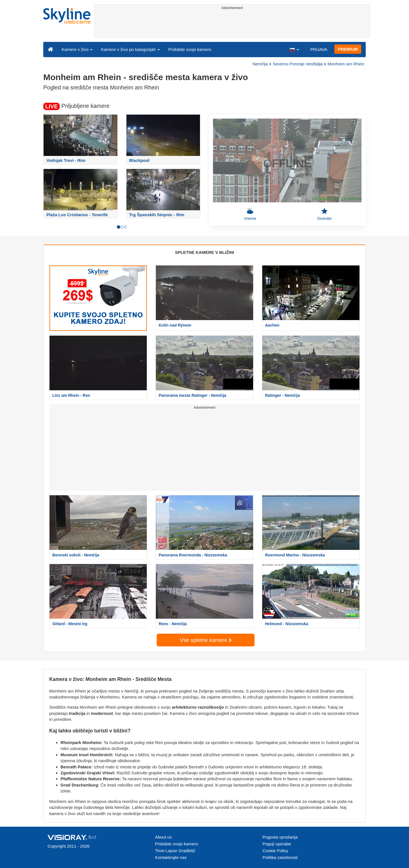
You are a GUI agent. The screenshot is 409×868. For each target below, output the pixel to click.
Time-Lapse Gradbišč (175, 851)
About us (163, 837)
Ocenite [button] (324, 214)
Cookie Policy (275, 851)
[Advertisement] (232, 25)
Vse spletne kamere (205, 640)
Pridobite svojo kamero (190, 49)
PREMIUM (348, 49)
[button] (294, 49)
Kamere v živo (77, 49)
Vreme (250, 214)
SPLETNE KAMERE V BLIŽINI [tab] (204, 252)
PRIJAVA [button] (319, 49)
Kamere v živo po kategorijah (130, 49)
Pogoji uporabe (277, 844)
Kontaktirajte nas (171, 857)
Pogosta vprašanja (280, 837)
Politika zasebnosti (280, 857)
